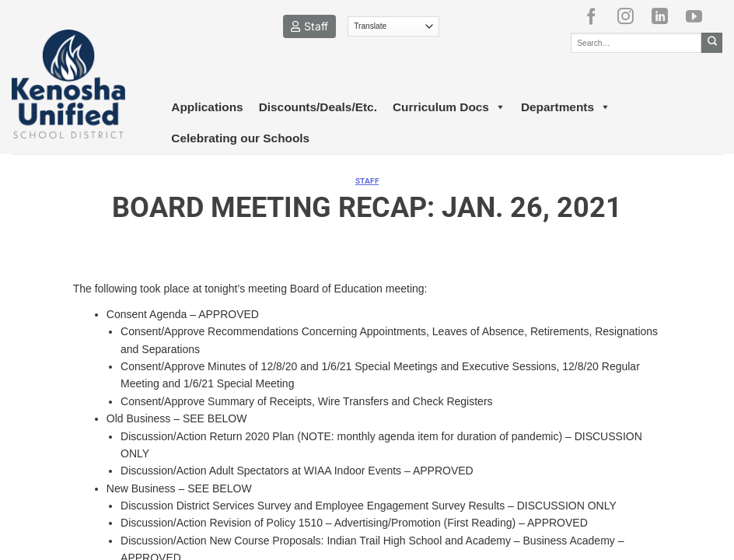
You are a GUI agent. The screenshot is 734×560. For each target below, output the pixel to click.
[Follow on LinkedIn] (666, 16)
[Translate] (394, 26)
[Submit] (712, 43)
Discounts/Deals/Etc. (318, 107)
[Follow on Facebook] (597, 16)
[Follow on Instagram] (631, 16)
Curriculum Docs (449, 107)
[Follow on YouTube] (700, 16)
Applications (207, 107)
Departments (566, 107)
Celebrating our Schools (240, 138)
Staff (309, 26)
